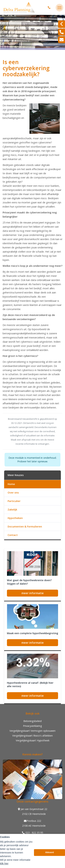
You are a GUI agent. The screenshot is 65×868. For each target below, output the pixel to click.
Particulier (14, 501)
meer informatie (33, 593)
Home (11, 484)
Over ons (13, 493)
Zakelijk (12, 510)
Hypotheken (15, 518)
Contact (13, 535)
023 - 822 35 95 (32, 833)
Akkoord (50, 860)
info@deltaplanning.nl (33, 838)
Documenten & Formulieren (25, 526)
